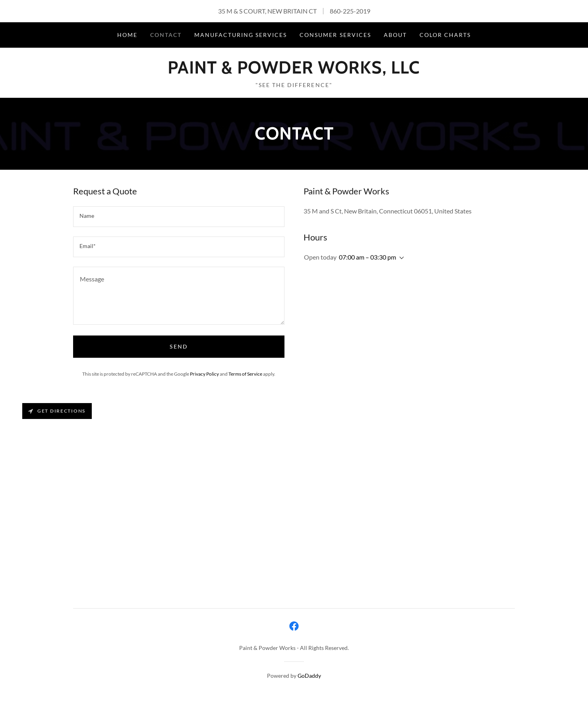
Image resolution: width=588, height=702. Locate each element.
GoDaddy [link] (309, 676)
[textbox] (179, 217)
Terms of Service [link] (245, 374)
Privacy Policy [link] (204, 374)
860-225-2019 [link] (350, 11)
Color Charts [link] (445, 35)
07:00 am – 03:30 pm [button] (367, 257)
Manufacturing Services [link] (241, 35)
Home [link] (127, 35)
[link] (294, 71)
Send (179, 346)
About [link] (395, 35)
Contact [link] (166, 35)
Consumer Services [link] (335, 35)
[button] (400, 258)
